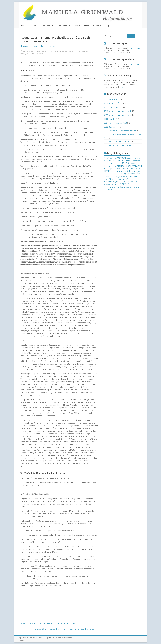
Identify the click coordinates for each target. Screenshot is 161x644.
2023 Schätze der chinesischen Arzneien (120, 131)
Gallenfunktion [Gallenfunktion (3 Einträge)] (121, 169)
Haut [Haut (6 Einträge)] (107, 171)
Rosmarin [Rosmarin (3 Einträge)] (122, 182)
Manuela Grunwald (30, 46)
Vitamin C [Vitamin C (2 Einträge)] (130, 187)
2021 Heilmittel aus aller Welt (115, 123)
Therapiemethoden (47, 26)
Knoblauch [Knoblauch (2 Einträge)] (107, 174)
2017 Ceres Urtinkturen (113, 107)
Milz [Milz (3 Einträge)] (106, 179)
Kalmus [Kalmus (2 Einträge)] (138, 171)
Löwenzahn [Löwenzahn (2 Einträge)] (124, 177)
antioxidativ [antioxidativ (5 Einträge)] (121, 158)
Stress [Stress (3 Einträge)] (136, 182)
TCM (75, 51)
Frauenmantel (43, 51)
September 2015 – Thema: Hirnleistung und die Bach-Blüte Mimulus (48, 623)
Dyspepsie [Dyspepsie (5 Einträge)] (109, 166)
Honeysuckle (52, 51)
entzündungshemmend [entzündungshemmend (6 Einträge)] (129, 166)
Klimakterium (64, 51)
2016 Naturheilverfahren (114, 103)
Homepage (25, 26)
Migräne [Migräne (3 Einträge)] (137, 177)
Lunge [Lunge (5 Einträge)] (117, 176)
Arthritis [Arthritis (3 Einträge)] (137, 161)
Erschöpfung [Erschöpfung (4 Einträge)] (110, 169)
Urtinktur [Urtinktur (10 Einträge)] (122, 184)
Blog (107, 26)
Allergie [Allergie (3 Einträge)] (107, 158)
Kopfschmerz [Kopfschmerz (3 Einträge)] (116, 174)
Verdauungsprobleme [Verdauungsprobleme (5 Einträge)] (115, 187)
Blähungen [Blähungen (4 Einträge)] (116, 163)
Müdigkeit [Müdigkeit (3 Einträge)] (111, 179)
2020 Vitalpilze (110, 119)
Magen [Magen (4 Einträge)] (131, 176)
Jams (58, 51)
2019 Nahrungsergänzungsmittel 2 (118, 115)
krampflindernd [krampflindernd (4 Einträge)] (127, 174)
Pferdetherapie (64, 26)
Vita (35, 26)
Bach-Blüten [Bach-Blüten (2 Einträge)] (107, 164)
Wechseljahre (24, 54)
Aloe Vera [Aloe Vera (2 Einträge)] (112, 158)
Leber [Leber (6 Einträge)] (138, 174)
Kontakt (77, 26)
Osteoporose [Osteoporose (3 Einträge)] (132, 179)
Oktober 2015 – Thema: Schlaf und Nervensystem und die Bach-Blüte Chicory (66, 629)
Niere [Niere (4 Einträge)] (124, 179)
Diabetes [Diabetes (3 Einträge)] (133, 164)
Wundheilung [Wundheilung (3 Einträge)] (109, 190)
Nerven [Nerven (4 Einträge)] (118, 179)
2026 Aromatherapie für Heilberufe (118, 145)
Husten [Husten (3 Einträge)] (113, 171)
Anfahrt (86, 26)
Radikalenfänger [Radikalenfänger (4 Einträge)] (111, 181)
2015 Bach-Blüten (50, 46)
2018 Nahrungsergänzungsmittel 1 (118, 111)
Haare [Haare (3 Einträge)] (129, 169)
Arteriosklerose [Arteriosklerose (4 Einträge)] (127, 161)
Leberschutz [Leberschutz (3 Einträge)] (109, 177)
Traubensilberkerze (83, 51)
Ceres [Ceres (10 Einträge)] (125, 163)
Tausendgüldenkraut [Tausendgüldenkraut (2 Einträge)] (110, 185)
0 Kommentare (37, 54)
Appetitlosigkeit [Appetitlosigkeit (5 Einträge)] (112, 161)
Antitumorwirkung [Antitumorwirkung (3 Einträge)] (134, 158)
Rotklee (71, 51)
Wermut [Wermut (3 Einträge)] (136, 187)
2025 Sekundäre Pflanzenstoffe (117, 141)
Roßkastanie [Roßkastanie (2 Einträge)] (129, 182)
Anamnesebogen (134, 48)
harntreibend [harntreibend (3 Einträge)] (136, 169)
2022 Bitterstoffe (111, 127)
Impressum (97, 26)
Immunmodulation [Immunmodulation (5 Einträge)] (125, 171)
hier (122, 87)
